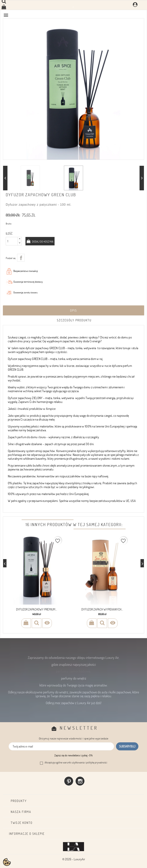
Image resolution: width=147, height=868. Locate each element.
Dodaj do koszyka (42, 241)
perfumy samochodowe (73, 671)
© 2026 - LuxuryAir (74, 859)
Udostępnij (21, 258)
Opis (73, 310)
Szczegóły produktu (74, 320)
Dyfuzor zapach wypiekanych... (102, 609)
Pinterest (69, 781)
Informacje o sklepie (27, 834)
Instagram (80, 781)
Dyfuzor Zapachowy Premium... (37, 609)
